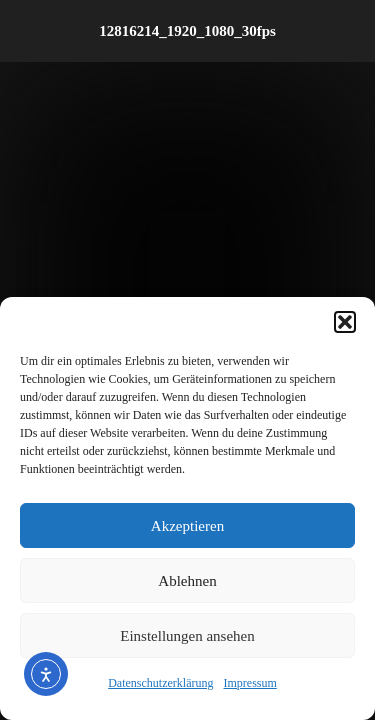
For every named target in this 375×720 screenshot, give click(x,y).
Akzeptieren (187, 526)
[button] (345, 322)
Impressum (249, 683)
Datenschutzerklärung (160, 683)
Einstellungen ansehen (187, 636)
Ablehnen (187, 581)
